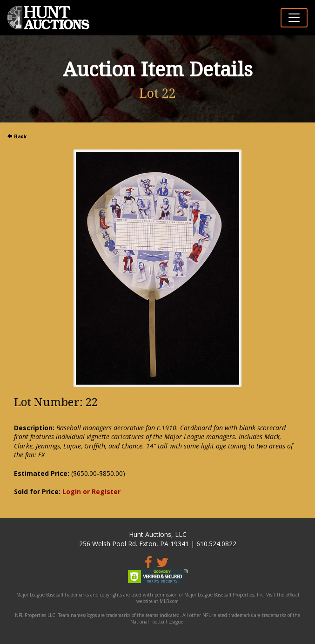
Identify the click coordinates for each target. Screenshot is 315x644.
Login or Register (91, 491)
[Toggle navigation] (294, 18)
